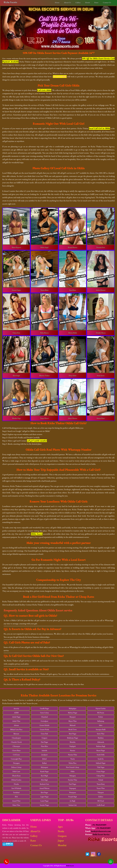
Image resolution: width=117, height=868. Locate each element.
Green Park (44, 734)
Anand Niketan (44, 788)
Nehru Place (73, 763)
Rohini (101, 717)
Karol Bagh (44, 776)
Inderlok (44, 750)
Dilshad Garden (16, 780)
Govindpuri (44, 721)
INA (16, 797)
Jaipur (61, 841)
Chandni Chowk (16, 742)
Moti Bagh (44, 780)
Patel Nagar (73, 784)
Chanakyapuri (16, 738)
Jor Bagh (73, 801)
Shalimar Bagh (101, 746)
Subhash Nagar (101, 763)
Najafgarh (73, 746)
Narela (73, 759)
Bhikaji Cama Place (16, 729)
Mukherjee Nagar (73, 738)
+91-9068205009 (99, 825)
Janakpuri (44, 755)
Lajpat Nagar (44, 797)
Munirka (73, 742)
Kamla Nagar (44, 771)
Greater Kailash (44, 725)
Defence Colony (16, 767)
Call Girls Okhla (44, 90)
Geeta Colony (44, 713)
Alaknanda (101, 742)
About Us (68, 3)
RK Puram (101, 713)
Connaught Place (16, 759)
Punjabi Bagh (73, 797)
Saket (101, 725)
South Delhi (101, 755)
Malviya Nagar (73, 713)
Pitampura (73, 792)
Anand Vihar (16, 801)
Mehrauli (73, 725)
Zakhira (101, 797)
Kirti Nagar (44, 792)
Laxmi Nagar (44, 801)
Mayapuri (73, 717)
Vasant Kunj (101, 784)
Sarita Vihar (101, 734)
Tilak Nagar (101, 767)
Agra (60, 827)
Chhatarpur (16, 746)
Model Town (73, 729)
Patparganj (73, 788)
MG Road (101, 801)
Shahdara (101, 738)
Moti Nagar (73, 734)
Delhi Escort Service (101, 834)
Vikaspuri (101, 792)
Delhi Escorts (70, 866)
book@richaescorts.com (101, 831)
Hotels (88, 3)
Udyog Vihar (101, 776)
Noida (61, 831)
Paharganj (73, 776)
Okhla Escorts (37, 534)
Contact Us (107, 3)
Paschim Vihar (73, 780)
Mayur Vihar (73, 721)
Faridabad (16, 792)
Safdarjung (101, 721)
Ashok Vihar (16, 721)
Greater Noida (45, 729)
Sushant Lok (73, 805)
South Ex (101, 759)
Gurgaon (44, 738)
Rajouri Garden (101, 708)
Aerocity (16, 708)
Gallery (78, 3)
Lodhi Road (101, 805)
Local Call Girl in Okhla (100, 128)
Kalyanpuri (44, 767)
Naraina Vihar (73, 755)
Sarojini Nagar (44, 805)
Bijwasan (16, 734)
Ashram (16, 725)
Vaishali (101, 780)
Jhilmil (44, 759)
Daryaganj (16, 763)
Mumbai (62, 845)
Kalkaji (44, 763)
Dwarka (16, 784)
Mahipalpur (73, 708)
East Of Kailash (16, 788)
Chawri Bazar (16, 750)
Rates (96, 3)
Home (57, 3)
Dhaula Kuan (16, 776)
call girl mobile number (37, 441)
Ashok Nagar (16, 717)
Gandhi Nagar (44, 708)
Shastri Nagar (101, 750)
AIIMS (16, 713)
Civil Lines (16, 755)
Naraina (73, 750)
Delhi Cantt (16, 771)
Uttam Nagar (101, 771)
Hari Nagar (44, 742)
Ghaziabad (44, 717)
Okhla (73, 771)
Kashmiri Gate (44, 784)
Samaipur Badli (101, 729)
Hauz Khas (44, 746)
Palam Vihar (16, 805)
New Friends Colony (73, 767)
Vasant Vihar (101, 788)
